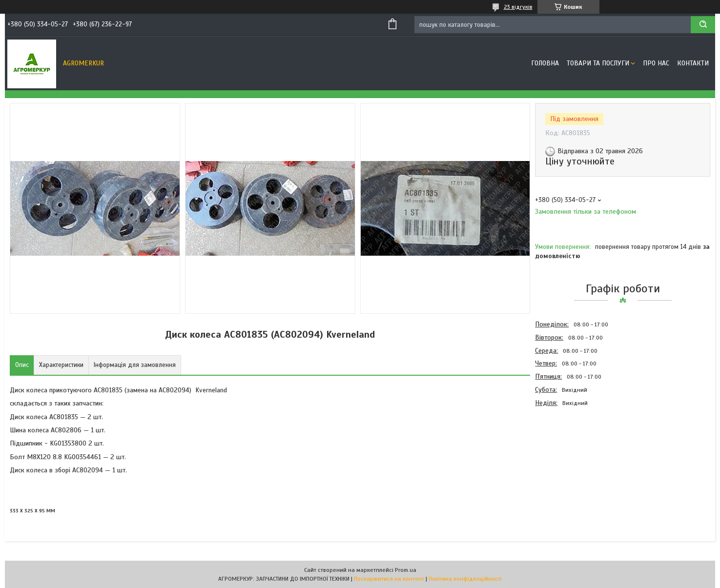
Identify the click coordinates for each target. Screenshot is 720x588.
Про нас (656, 63)
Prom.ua (406, 570)
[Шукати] (703, 25)
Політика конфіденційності (465, 579)
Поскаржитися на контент (389, 579)
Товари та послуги (598, 63)
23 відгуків (518, 7)
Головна (545, 63)
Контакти (693, 63)
